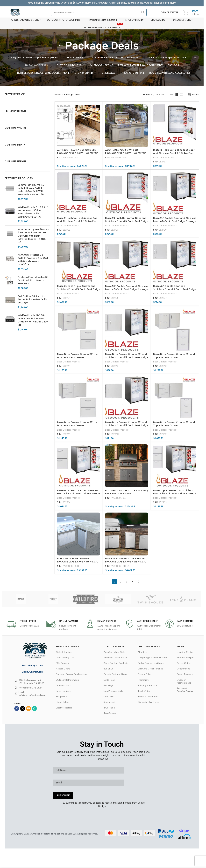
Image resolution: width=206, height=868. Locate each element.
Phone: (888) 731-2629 (30, 689)
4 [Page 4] (133, 583)
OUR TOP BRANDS (114, 648)
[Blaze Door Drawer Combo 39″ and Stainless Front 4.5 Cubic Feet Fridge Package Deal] (127, 400)
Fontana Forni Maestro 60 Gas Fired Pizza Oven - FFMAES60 (33, 282)
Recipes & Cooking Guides (185, 691)
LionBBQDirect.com (33, 673)
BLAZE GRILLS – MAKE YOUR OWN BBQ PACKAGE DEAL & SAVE (126, 494)
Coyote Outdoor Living (115, 676)
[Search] (99, 12)
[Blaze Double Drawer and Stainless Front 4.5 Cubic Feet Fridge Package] (79, 468)
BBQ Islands (62, 698)
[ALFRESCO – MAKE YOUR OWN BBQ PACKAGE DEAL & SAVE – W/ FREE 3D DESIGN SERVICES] (79, 127)
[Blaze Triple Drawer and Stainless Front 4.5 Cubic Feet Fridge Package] (175, 468)
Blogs (180, 648)
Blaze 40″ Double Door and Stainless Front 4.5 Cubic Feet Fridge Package (175, 291)
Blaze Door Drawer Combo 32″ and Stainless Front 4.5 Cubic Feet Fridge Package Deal (127, 359)
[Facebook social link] (17, 710)
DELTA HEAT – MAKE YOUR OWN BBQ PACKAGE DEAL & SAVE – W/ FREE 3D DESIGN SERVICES (126, 563)
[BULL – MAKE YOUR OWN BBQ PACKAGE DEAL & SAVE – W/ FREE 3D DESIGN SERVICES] (79, 536)
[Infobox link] (25, 626)
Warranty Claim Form (148, 704)
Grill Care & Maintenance (150, 670)
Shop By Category (67, 648)
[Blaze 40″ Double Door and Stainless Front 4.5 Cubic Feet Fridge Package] (175, 263)
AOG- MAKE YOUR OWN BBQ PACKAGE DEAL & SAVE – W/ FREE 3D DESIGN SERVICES (126, 155)
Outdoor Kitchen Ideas (184, 683)
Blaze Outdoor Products (165, 159)
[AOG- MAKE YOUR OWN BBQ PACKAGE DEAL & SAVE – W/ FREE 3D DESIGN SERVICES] (127, 127)
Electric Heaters (64, 709)
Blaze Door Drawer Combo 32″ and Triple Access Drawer (174, 358)
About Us (142, 654)
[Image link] (37, 652)
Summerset (109, 704)
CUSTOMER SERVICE (149, 648)
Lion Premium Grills (113, 693)
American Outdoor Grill (115, 659)
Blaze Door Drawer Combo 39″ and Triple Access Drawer (174, 426)
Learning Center (185, 654)
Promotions (144, 681)
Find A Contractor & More (151, 665)
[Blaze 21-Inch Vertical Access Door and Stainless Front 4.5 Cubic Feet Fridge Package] (79, 195)
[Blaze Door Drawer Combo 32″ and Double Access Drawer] (79, 332)
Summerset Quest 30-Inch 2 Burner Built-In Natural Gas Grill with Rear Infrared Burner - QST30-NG (33, 238)
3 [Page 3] (127, 583)
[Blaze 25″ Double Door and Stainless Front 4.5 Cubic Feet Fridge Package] (175, 195)
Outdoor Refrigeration (67, 681)
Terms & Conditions (148, 698)
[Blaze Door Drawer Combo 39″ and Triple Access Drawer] (175, 400)
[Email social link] (28, 710)
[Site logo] (15, 12)
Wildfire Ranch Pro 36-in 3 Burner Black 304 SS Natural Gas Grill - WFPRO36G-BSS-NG (33, 214)
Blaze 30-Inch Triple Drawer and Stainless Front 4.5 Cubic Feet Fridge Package (79, 291)
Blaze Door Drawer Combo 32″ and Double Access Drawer (78, 358)
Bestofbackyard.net (33, 667)
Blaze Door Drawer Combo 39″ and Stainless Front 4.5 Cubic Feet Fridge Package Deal (127, 427)
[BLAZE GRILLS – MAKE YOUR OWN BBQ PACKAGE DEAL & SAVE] (127, 468)
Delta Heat (109, 681)
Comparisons (183, 670)
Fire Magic (109, 687)
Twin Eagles (110, 715)
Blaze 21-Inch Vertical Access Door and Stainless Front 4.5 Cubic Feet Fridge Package (78, 223)
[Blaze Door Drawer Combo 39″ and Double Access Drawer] (79, 400)
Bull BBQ (108, 670)
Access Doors (63, 670)
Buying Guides (184, 665)
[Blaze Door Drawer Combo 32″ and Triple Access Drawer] (175, 332)
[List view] (171, 96)
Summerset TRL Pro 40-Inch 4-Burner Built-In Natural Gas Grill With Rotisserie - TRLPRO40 (32, 192)
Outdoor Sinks (63, 687)
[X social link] (23, 710)
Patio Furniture (64, 693)
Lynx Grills (109, 698)
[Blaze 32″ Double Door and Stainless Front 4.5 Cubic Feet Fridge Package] (127, 263)
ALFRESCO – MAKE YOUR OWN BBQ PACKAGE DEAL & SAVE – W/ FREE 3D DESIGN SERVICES (78, 155)
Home (58, 96)
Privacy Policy (145, 676)
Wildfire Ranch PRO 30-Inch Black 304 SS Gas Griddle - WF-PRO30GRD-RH (33, 322)
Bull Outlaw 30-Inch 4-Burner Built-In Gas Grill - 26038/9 (33, 301)
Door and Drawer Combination (71, 676)
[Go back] (61, 46)
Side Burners (62, 665)
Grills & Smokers (64, 654)
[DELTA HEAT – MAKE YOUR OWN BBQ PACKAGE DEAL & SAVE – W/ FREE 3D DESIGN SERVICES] (127, 536)
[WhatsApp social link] (34, 710)
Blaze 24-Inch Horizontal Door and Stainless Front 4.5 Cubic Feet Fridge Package (127, 223)
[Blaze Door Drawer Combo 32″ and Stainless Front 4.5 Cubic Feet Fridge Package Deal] (127, 332)
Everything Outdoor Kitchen (152, 659)
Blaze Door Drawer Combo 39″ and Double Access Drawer (78, 426)
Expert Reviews (185, 676)
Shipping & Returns (147, 687)
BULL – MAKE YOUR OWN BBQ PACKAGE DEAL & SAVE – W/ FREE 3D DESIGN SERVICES (78, 563)
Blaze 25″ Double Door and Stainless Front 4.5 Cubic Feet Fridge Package (175, 221)
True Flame (109, 709)
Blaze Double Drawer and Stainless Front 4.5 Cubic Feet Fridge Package (78, 494)
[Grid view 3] (176, 96)
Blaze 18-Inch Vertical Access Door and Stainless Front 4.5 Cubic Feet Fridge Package (174, 155)
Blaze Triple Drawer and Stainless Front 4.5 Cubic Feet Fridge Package (175, 494)
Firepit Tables (63, 704)
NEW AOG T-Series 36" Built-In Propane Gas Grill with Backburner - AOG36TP (33, 261)
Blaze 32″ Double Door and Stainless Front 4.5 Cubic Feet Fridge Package (127, 289)
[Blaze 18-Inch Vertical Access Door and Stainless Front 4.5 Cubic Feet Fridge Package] (175, 127)
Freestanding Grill (65, 659)
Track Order (144, 693)
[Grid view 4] (182, 96)
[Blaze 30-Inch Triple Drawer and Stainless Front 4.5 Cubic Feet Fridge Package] (79, 263)
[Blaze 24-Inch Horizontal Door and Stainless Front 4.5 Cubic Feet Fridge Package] (127, 195)
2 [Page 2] (121, 583)
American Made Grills (114, 654)
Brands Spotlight (185, 659)
